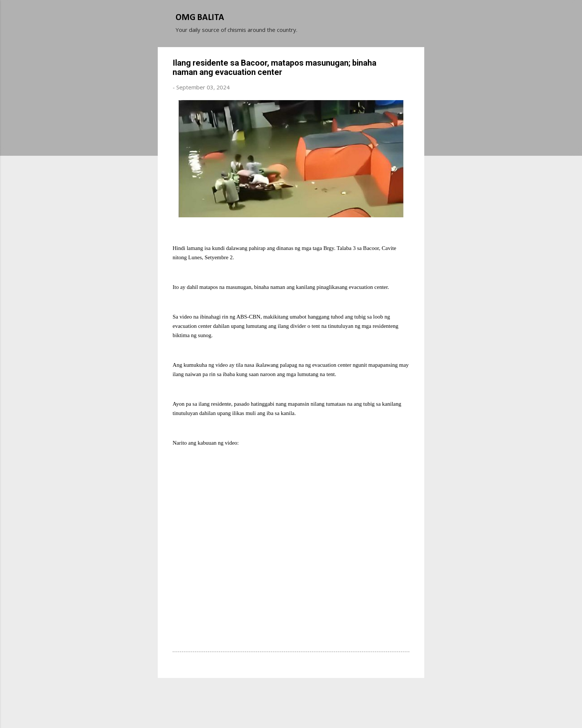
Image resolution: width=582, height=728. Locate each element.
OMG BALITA (200, 18)
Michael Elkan (309, 709)
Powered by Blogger (291, 694)
